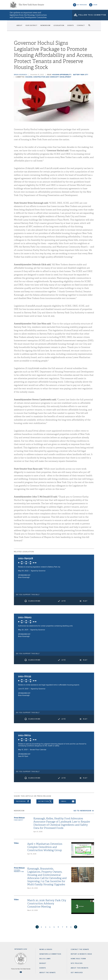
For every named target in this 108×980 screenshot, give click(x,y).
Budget (43, 963)
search (95, 26)
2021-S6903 (25, 617)
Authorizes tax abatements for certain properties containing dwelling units (45, 626)
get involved (82, 5)
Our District (28, 26)
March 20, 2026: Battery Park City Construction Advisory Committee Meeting (47, 904)
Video (16, 843)
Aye (64, 601)
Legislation (59, 26)
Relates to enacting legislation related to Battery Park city (39, 567)
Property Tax (19, 872)
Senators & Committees (50, 954)
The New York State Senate (31, 5)
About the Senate (48, 973)
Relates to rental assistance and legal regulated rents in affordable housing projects (49, 685)
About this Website (80, 968)
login (95, 5)
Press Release (19, 818)
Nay (85, 601)
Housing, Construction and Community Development (48, 77)
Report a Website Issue (81, 954)
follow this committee (92, 16)
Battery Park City (81, 75)
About (14, 26)
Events (73, 26)
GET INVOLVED (77, 973)
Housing (17, 870)
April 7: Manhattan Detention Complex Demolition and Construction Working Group (45, 847)
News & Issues (46, 949)
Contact (85, 26)
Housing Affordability (62, 75)
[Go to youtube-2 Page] (21, 972)
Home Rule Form (78, 959)
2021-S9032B (26, 558)
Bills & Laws (45, 959)
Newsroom (44, 26)
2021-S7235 (25, 676)
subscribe (34, 601)
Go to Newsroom (82, 811)
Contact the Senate (80, 949)
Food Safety (19, 820)
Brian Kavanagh (21, 75)
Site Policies (77, 963)
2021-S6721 (25, 735)
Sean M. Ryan (23, 756)
